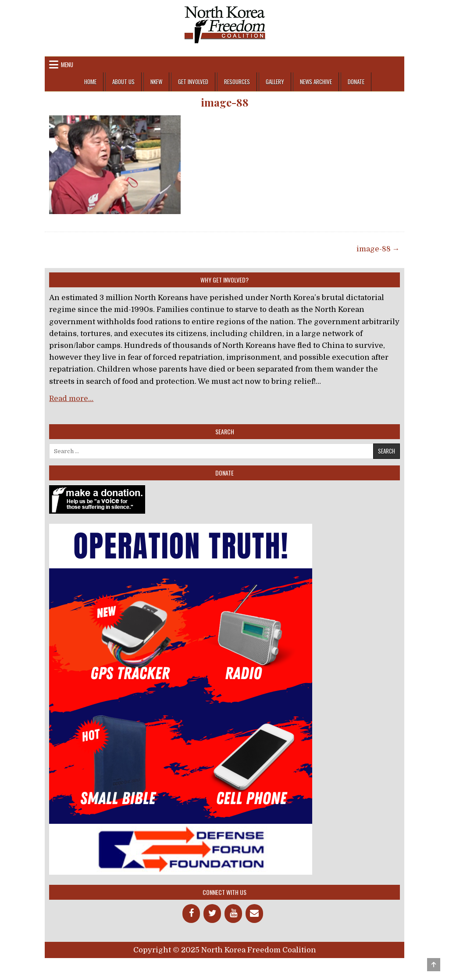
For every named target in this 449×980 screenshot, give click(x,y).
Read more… (71, 399)
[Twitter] (212, 914)
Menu (67, 64)
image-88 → (378, 249)
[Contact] (254, 914)
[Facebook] (191, 914)
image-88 (225, 102)
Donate (356, 82)
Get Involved (193, 82)
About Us (123, 82)
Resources (237, 82)
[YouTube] (233, 914)
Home (90, 82)
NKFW (156, 82)
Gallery (275, 82)
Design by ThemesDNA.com (225, 966)
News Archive (316, 82)
